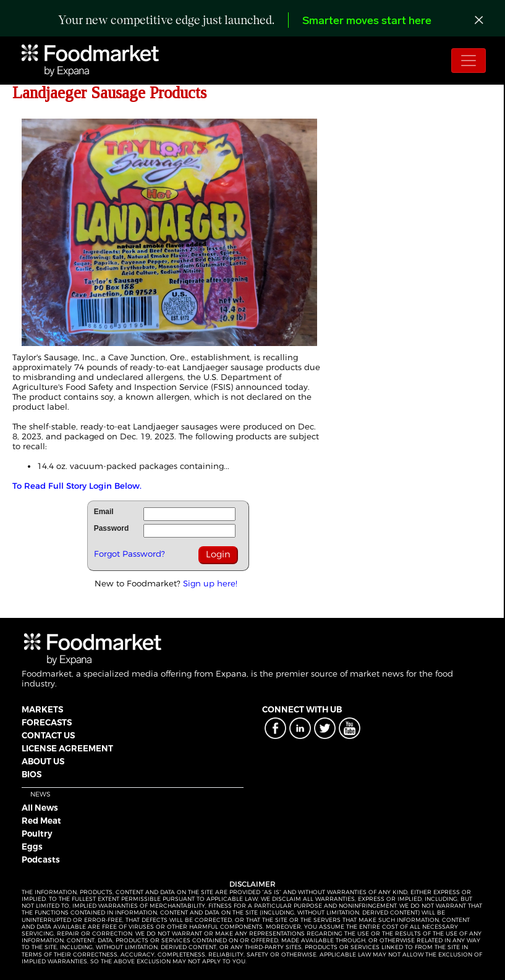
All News (40, 808)
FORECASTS (47, 722)
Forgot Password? (129, 554)
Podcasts (41, 860)
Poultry (37, 834)
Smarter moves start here (367, 21)
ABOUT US (43, 761)
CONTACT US (48, 735)
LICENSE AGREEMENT (67, 748)
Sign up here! (210, 583)
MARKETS (42, 709)
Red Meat (41, 821)
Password (112, 528)
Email (104, 512)
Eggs (32, 847)
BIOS (32, 774)
